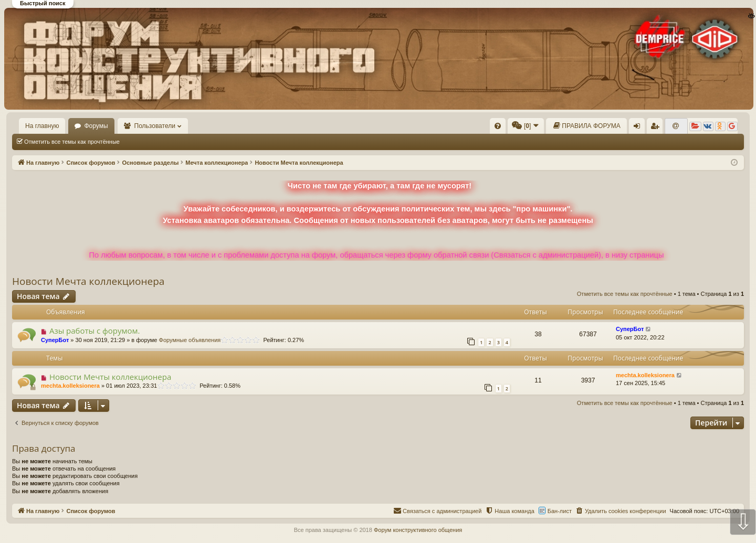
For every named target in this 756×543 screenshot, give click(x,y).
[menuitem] (498, 126)
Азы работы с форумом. (95, 331)
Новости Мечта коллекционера (88, 281)
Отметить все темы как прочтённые (72, 142)
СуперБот (55, 340)
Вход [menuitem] (639, 128)
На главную (42, 126)
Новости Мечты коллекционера (110, 377)
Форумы (96, 126)
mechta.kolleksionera (70, 386)
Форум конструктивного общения (418, 530)
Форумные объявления (190, 340)
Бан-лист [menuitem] (560, 511)
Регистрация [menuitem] (657, 128)
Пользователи (155, 126)
